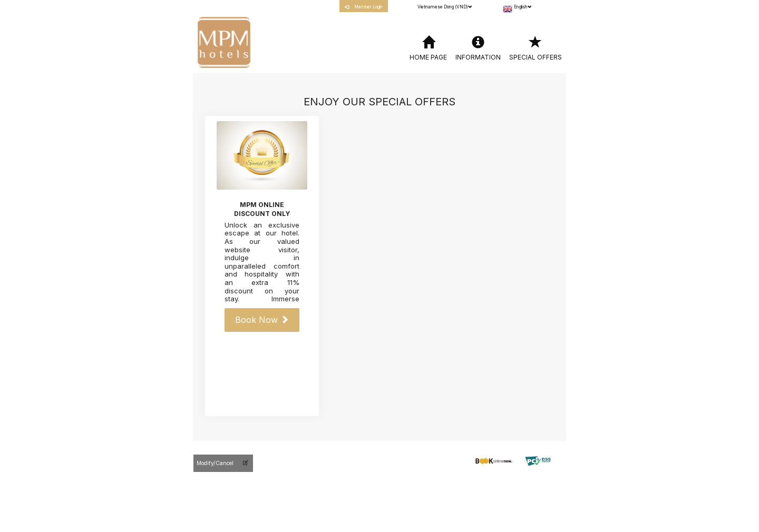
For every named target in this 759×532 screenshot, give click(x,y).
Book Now (262, 320)
